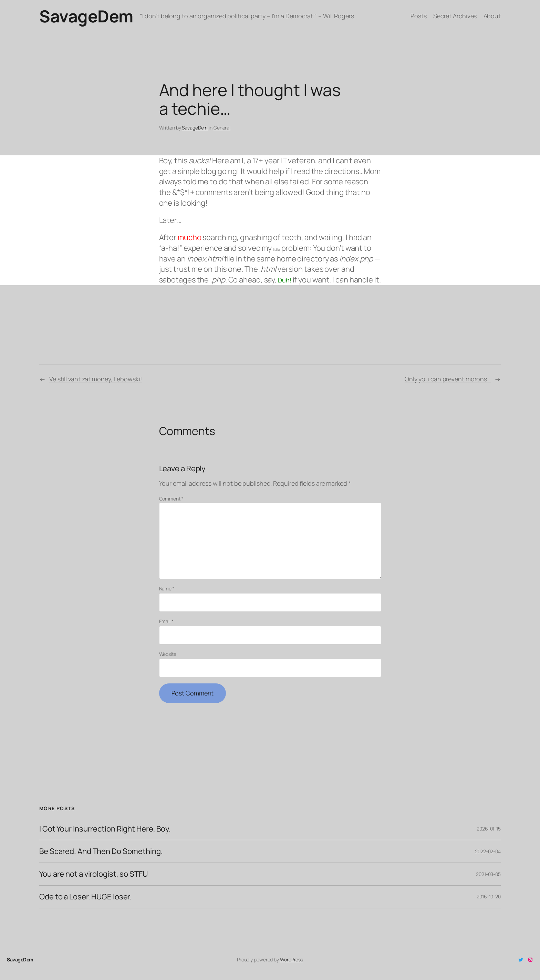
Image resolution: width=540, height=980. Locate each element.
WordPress (292, 960)
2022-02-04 (488, 851)
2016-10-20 (489, 896)
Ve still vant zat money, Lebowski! (96, 379)
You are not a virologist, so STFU (94, 874)
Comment (171, 499)
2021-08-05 (488, 874)
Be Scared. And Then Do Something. (101, 851)
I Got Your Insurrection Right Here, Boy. (105, 829)
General (222, 128)
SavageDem (86, 16)
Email (166, 621)
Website (168, 654)
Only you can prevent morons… (448, 379)
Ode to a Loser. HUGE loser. (85, 897)
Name (167, 589)
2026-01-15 (489, 829)
